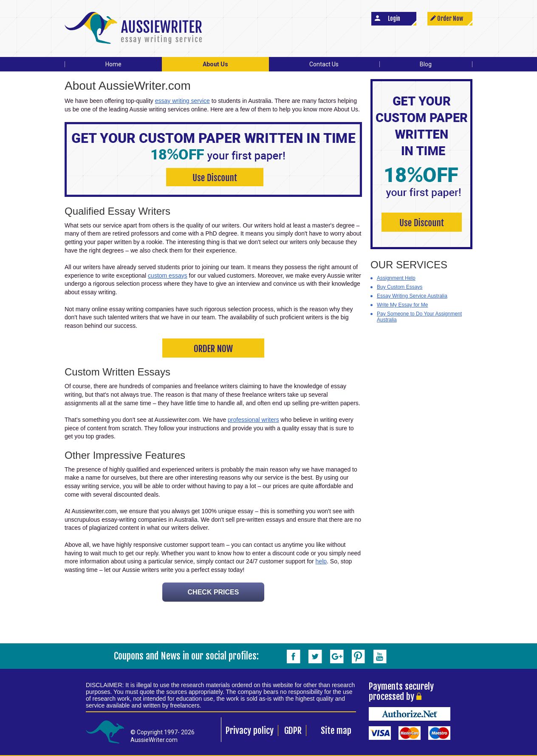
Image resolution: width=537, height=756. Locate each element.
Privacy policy (250, 730)
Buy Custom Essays (400, 287)
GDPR (293, 730)
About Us (215, 64)
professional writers (253, 420)
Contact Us (324, 64)
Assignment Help (396, 278)
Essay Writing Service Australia (412, 296)
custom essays (168, 276)
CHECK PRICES (213, 592)
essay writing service (182, 101)
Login (394, 18)
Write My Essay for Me (402, 305)
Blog (426, 64)
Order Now (450, 18)
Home (113, 64)
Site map (336, 730)
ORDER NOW (213, 349)
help (321, 561)
